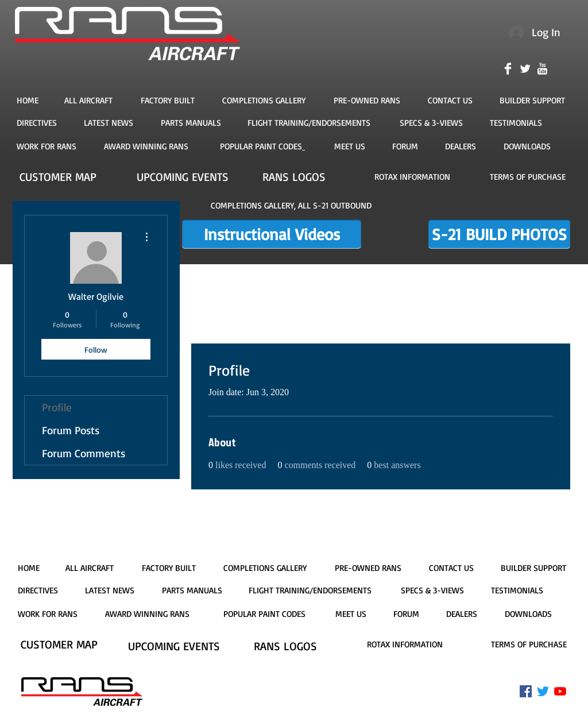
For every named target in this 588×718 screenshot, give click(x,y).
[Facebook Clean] (508, 69)
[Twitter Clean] (525, 69)
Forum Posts (71, 430)
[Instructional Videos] (272, 234)
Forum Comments (84, 453)
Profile (57, 407)
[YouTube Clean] (542, 69)
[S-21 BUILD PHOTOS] (499, 234)
